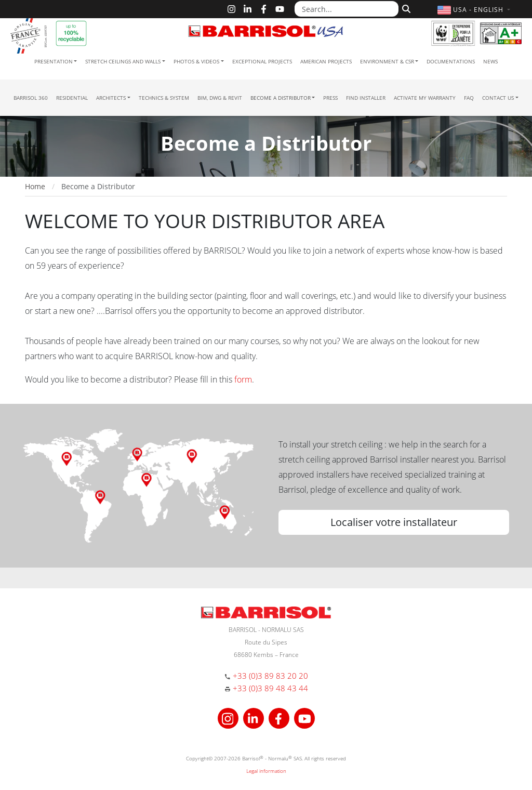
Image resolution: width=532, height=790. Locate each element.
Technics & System (164, 98)
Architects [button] (111, 98)
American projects (326, 61)
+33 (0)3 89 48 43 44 (270, 688)
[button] (475, 10)
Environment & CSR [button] (387, 61)
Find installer (366, 98)
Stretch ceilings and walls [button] (123, 61)
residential (72, 98)
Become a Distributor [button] (281, 98)
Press (330, 98)
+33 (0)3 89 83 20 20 (270, 676)
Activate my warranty (425, 98)
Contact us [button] (498, 98)
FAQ (469, 98)
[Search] (405, 8)
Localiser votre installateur (394, 522)
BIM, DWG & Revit (220, 98)
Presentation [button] (54, 61)
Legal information (266, 771)
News (490, 61)
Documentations (451, 61)
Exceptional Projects (262, 61)
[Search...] (347, 9)
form (243, 379)
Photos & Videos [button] (196, 61)
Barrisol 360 (31, 98)
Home (35, 186)
